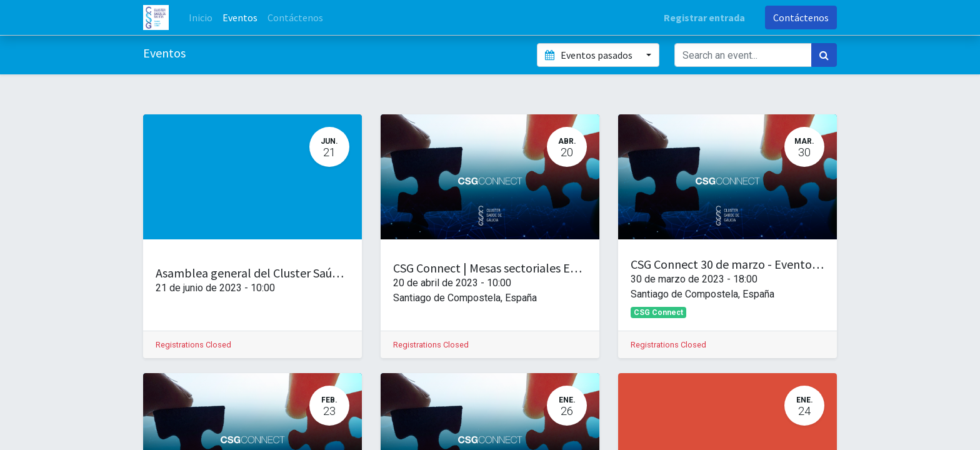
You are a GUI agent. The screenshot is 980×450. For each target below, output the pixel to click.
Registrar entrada (704, 17)
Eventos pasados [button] (589, 55)
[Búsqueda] (824, 55)
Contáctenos (801, 17)
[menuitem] (201, 17)
